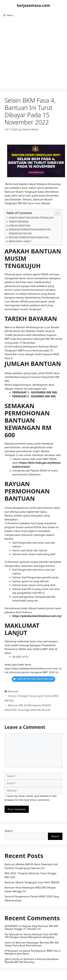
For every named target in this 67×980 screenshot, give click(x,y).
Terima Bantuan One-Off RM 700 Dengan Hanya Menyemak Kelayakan (31, 936)
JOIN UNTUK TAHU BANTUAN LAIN (33, 679)
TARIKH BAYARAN (19, 222)
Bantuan (13, 691)
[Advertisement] (33, 54)
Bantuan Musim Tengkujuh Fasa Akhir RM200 (32, 882)
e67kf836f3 (11, 926)
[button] (56, 213)
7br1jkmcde (12, 934)
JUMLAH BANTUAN (20, 226)
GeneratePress (53, 976)
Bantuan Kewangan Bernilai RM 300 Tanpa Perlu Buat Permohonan (32, 944)
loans (8, 942)
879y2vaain (11, 951)
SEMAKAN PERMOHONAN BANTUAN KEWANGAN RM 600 (30, 231)
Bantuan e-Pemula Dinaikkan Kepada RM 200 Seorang (32, 960)
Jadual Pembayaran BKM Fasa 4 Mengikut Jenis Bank (33, 952)
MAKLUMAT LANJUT (20, 241)
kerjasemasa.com (33, 5)
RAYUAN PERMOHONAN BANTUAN (29, 237)
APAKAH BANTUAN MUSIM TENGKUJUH (31, 218)
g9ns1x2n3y (12, 959)
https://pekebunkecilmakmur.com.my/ (35, 668)
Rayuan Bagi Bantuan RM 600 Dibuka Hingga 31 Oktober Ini (31, 927)
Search (9, 831)
